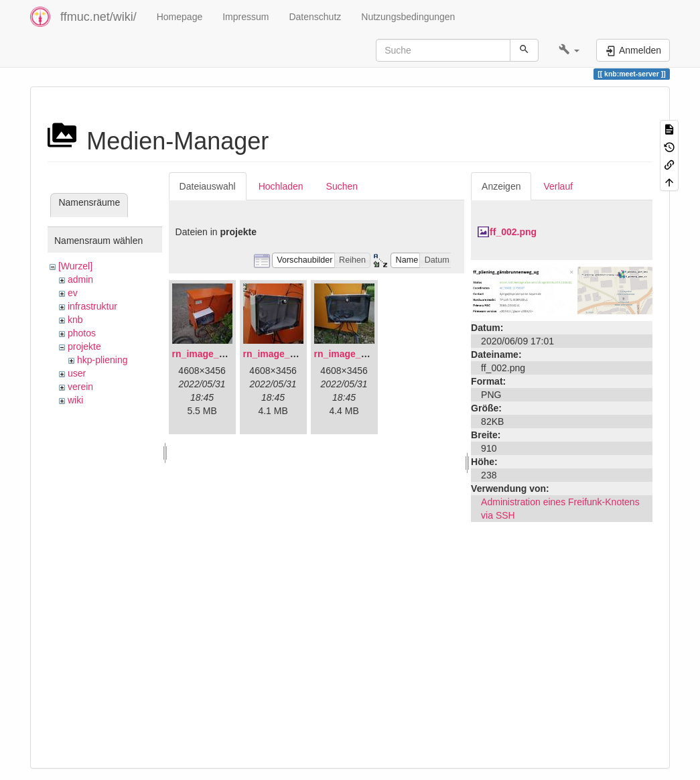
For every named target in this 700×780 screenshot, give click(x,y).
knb (75, 320)
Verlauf (558, 186)
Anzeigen (501, 186)
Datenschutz (315, 17)
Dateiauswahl (208, 186)
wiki (75, 400)
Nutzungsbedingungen (408, 17)
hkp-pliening (102, 360)
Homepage (180, 17)
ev (73, 293)
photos (82, 333)
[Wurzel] (75, 266)
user (77, 373)
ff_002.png (513, 232)
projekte (84, 346)
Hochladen (281, 186)
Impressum (246, 17)
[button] (569, 50)
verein (80, 387)
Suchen (342, 186)
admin (80, 279)
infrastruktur (92, 306)
